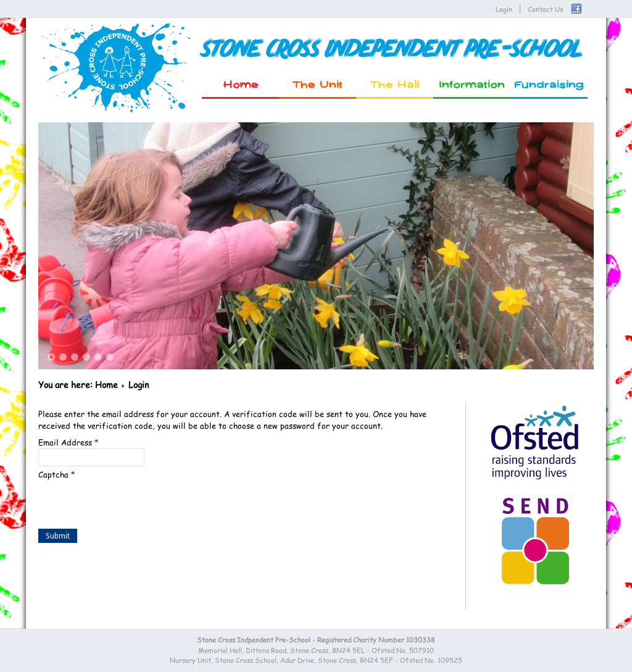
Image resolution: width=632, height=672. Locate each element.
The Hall (395, 85)
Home (241, 85)
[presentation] (132, 505)
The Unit (318, 85)
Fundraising (549, 85)
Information (472, 85)
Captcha (57, 474)
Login (504, 9)
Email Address (69, 442)
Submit (58, 536)
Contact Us (545, 9)
